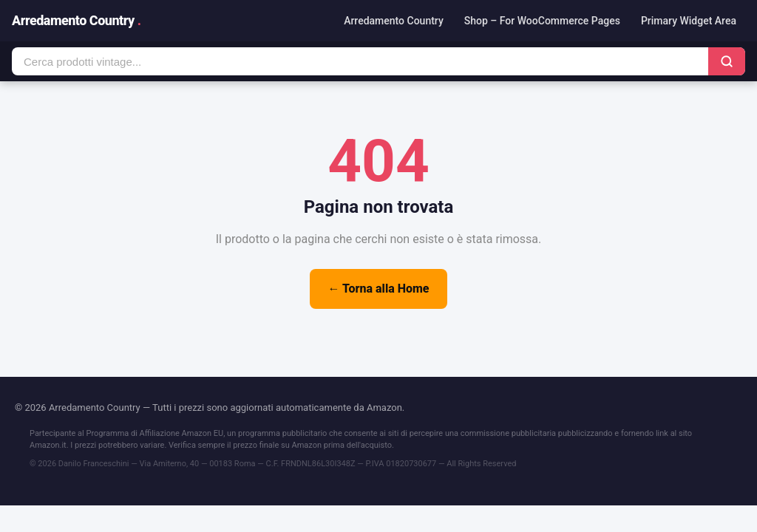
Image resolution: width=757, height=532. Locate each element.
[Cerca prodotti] (360, 62)
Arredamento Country (77, 20)
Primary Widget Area (689, 21)
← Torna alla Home (378, 289)
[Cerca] (727, 61)
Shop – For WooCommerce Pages (542, 21)
